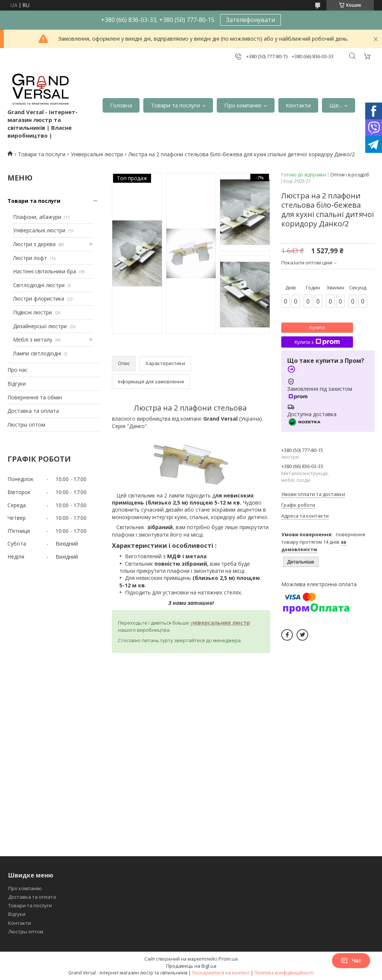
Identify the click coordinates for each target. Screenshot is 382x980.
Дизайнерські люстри (40, 326)
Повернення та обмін (35, 397)
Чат (351, 961)
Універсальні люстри (97, 154)
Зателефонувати (251, 20)
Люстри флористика (39, 299)
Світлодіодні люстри (39, 285)
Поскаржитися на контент (221, 973)
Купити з (317, 342)
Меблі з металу (33, 340)
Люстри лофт (30, 258)
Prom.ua (228, 959)
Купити (317, 328)
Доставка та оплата (33, 411)
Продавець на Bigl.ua (191, 966)
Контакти (298, 105)
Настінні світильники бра (45, 271)
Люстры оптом (26, 425)
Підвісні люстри (32, 312)
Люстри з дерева (34, 244)
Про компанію (243, 105)
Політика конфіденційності (284, 973)
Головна (121, 105)
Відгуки (17, 384)
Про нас (18, 370)
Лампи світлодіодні (37, 353)
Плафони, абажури (37, 217)
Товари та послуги (175, 105)
